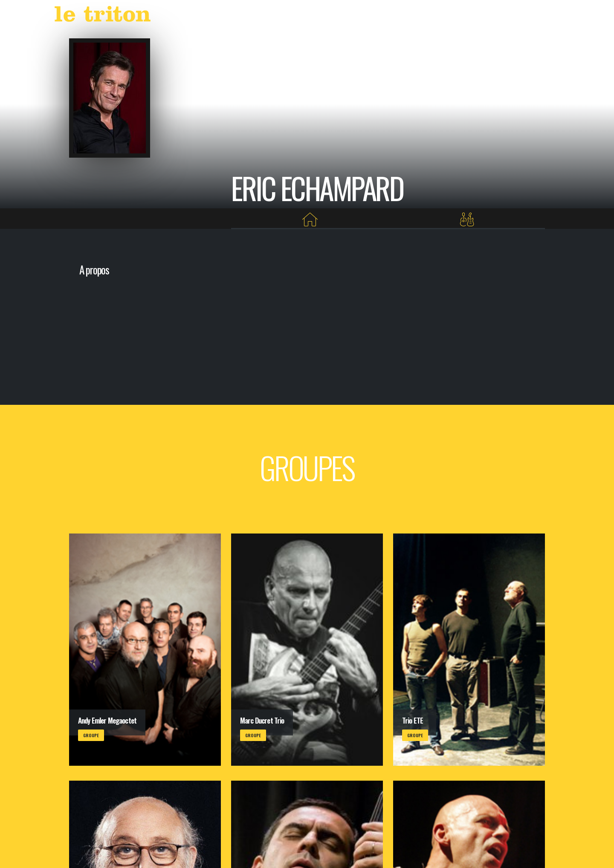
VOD (441, 16)
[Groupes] (467, 220)
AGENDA (383, 16)
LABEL (416, 16)
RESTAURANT (475, 16)
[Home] (310, 220)
